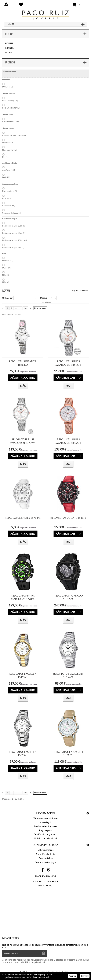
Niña (5, 275)
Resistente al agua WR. (13, 248)
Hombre (8, 260)
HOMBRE (9, 43)
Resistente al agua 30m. (14, 226)
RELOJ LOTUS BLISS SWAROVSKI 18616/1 (68, 363)
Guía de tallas (46, 858)
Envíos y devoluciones (45, 826)
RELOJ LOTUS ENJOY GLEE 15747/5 (68, 753)
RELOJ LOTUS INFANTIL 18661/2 (23, 363)
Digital (6, 177)
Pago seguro (45, 830)
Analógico (9, 170)
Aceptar (72, 976)
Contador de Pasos (11, 213)
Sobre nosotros (46, 850)
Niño (6, 282)
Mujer (7, 268)
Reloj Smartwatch (11, 108)
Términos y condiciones (46, 818)
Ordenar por (7, 298)
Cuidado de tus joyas (45, 862)
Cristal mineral (11, 122)
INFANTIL (9, 48)
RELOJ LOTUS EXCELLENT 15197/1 (23, 675)
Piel (6, 157)
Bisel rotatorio (9, 191)
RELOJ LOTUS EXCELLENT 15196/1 (68, 675)
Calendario (9, 206)
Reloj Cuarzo (10, 101)
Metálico (8, 143)
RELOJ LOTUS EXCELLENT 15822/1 (23, 753)
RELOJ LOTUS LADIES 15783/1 (23, 518)
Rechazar (85, 976)
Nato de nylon (9, 150)
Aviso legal (45, 822)
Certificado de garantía (45, 834)
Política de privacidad (46, 838)
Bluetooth (8, 198)
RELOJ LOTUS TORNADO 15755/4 (68, 597)
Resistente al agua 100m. (15, 240)
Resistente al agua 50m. (14, 233)
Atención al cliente (46, 854)
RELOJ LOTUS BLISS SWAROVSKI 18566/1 (68, 441)
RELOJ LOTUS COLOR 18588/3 (68, 518)
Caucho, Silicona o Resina (14, 135)
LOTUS (8, 87)
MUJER (8, 53)
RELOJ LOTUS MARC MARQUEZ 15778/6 (23, 597)
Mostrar (44, 298)
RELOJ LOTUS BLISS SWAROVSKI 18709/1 (23, 441)
